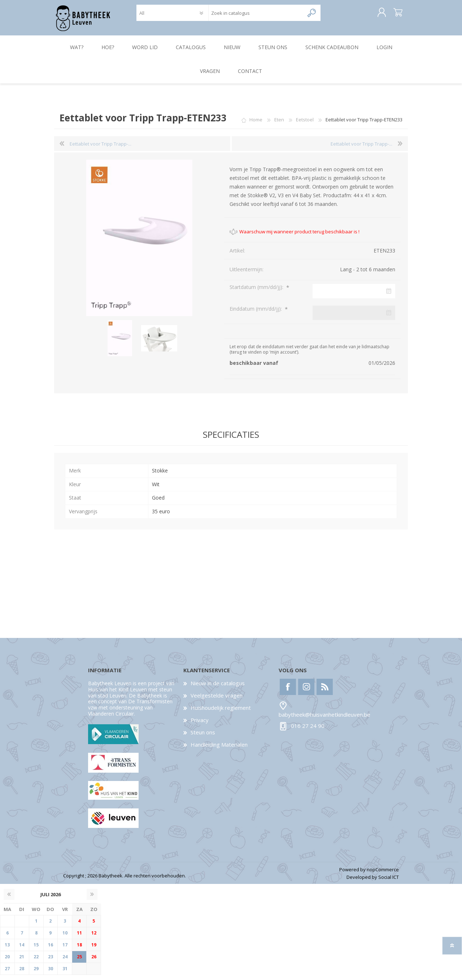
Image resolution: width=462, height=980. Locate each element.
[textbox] (256, 15)
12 (94, 938)
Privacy (200, 725)
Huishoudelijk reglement (221, 713)
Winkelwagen (391, 15)
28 (22, 974)
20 (7, 962)
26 (94, 962)
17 (65, 950)
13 (7, 950)
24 (65, 962)
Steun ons (203, 737)
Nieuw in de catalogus (218, 688)
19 (94, 950)
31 (65, 974)
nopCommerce (383, 875)
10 (65, 938)
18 (79, 950)
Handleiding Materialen (219, 750)
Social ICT (389, 882)
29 (36, 974)
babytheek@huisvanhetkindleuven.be (324, 720)
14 (22, 950)
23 (51, 962)
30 (51, 974)
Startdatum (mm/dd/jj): (257, 292)
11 (79, 938)
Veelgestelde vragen (217, 700)
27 (7, 974)
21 (22, 962)
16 (51, 950)
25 (79, 962)
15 (36, 950)
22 (36, 962)
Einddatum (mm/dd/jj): (256, 314)
